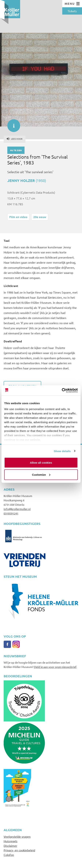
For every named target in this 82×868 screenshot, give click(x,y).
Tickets (72, 11)
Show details (62, 451)
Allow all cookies (41, 463)
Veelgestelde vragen (17, 836)
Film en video (18, 217)
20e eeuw (40, 217)
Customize (41, 474)
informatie (12, 124)
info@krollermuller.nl (17, 509)
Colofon (9, 855)
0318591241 (11, 513)
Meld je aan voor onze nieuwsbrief (55, 667)
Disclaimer (10, 846)
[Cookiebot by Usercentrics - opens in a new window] (62, 390)
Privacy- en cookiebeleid (19, 850)
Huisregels (11, 841)
